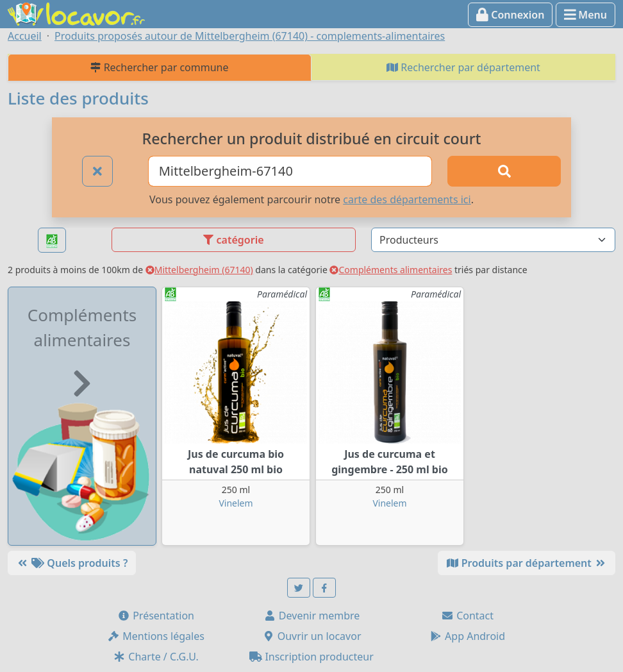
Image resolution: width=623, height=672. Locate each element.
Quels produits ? (72, 563)
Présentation (156, 616)
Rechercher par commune (159, 67)
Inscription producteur (311, 657)
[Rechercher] (504, 171)
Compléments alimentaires (391, 270)
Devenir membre (312, 616)
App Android (467, 636)
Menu (586, 15)
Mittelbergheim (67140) (199, 270)
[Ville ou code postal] (290, 171)
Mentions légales (156, 636)
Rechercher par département (463, 67)
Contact (467, 616)
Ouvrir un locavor (312, 636)
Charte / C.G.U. (156, 657)
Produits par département (527, 563)
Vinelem (236, 503)
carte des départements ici (407, 199)
